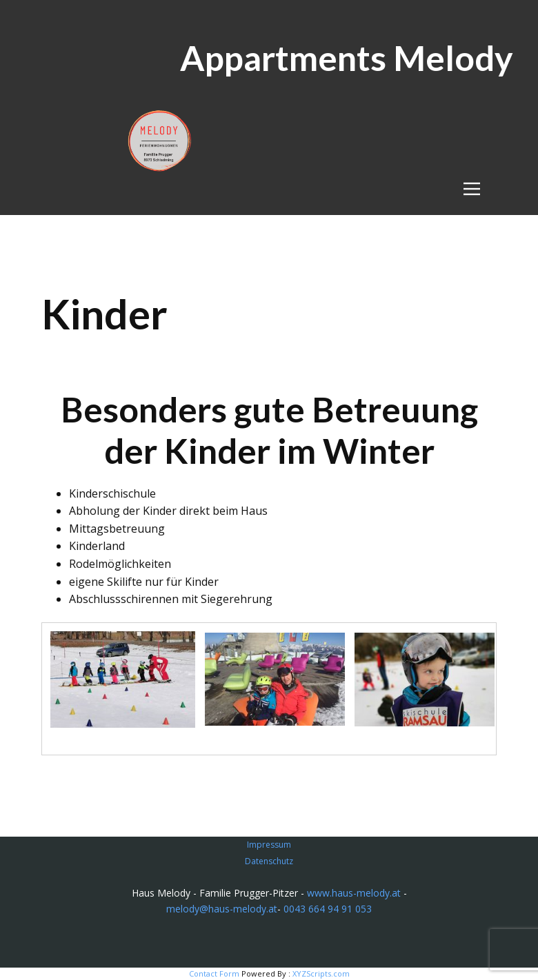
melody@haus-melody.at (222, 909)
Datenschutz (269, 861)
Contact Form (214, 973)
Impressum (269, 845)
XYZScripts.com (321, 973)
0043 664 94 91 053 (328, 909)
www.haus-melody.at (354, 893)
